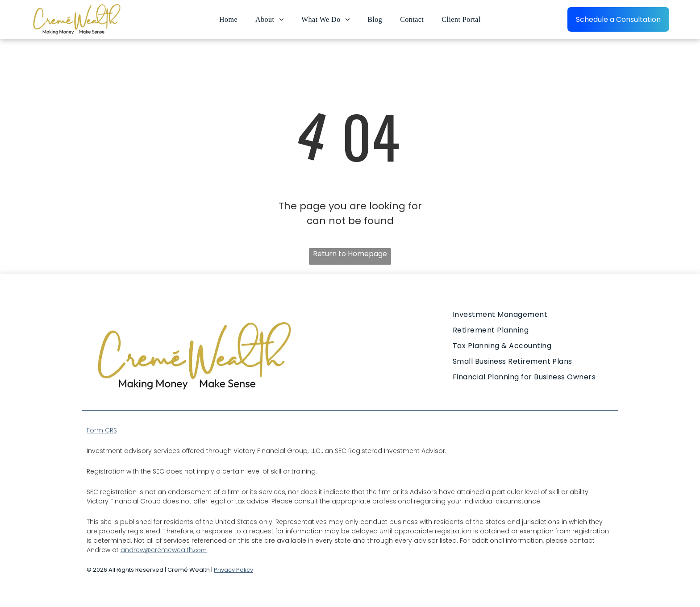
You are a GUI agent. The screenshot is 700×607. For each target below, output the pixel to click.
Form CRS (102, 430)
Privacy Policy (233, 570)
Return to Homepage (350, 254)
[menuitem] (228, 19)
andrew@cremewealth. (157, 550)
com (200, 550)
